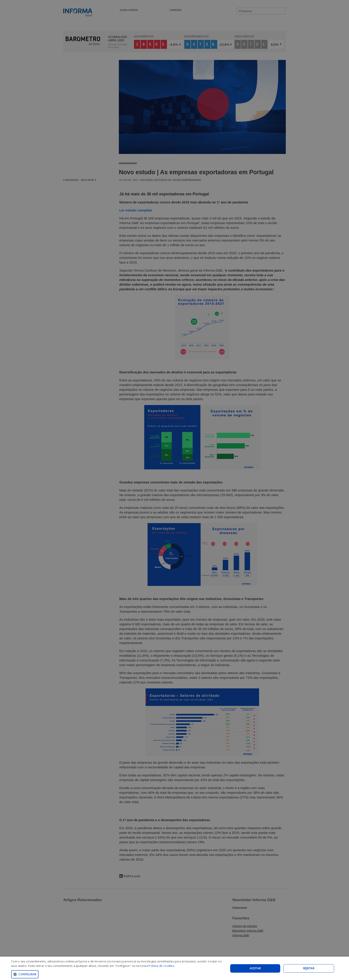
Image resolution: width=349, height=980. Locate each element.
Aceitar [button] (255, 968)
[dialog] (174, 968)
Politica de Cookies (161, 966)
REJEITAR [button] (309, 968)
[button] (117, 974)
